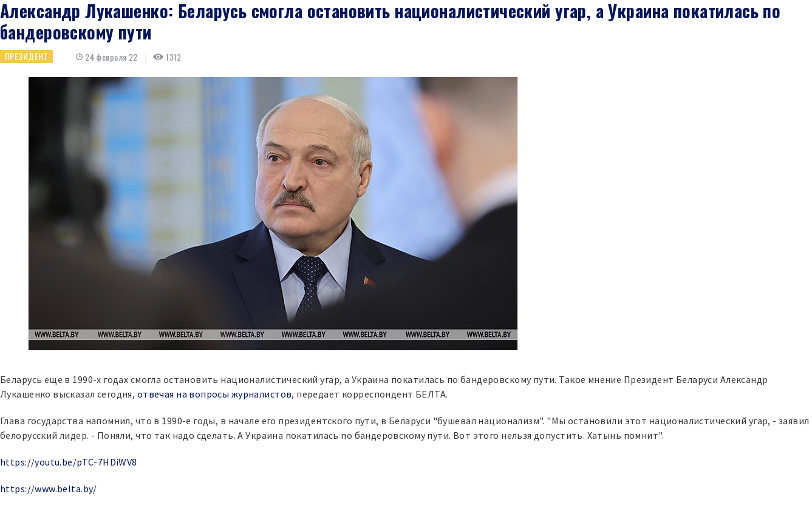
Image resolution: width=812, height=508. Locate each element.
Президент (26, 56)
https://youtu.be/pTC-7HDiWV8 (69, 462)
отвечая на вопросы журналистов (215, 394)
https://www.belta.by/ (49, 489)
